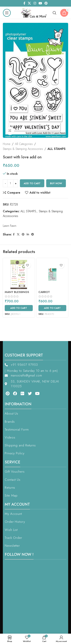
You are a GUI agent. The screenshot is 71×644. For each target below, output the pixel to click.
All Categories (24, 144)
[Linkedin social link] (28, 235)
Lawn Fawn (10, 226)
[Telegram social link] (33, 235)
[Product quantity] (10, 183)
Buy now (56, 183)
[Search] (55, 13)
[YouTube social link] (40, 3)
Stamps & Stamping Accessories (23, 149)
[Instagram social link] (35, 3)
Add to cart (32, 183)
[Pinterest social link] (46, 3)
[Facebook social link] (24, 3)
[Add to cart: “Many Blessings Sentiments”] (19, 308)
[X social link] (29, 3)
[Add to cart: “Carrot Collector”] (52, 308)
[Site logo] (35, 12)
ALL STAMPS (57, 149)
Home (7, 144)
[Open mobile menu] (7, 13)
